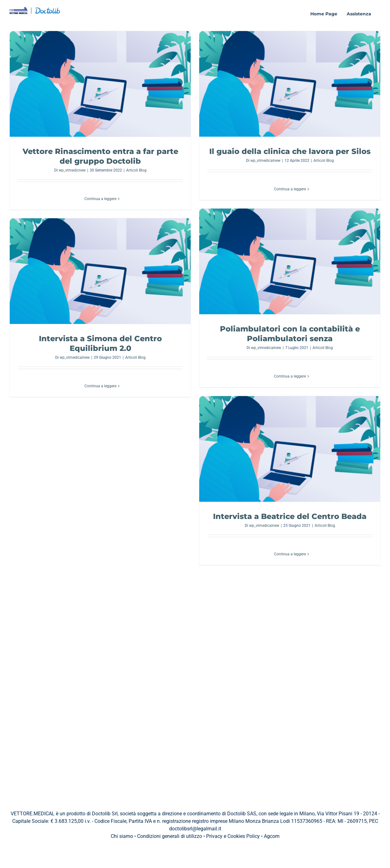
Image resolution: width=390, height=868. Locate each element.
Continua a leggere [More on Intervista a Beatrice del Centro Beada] (290, 554)
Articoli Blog (136, 170)
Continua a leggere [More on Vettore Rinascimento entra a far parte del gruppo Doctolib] (100, 199)
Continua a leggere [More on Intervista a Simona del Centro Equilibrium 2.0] (100, 386)
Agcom (272, 836)
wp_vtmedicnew (72, 170)
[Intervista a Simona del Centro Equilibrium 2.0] (100, 271)
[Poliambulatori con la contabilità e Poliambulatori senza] (290, 261)
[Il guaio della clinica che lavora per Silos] (290, 84)
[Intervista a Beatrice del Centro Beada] (290, 449)
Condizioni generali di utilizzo (170, 836)
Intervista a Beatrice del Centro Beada (290, 516)
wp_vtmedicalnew (265, 161)
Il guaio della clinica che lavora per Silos (290, 151)
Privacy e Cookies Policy (233, 836)
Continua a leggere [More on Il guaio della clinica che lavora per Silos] (290, 189)
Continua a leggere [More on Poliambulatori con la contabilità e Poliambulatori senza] (290, 376)
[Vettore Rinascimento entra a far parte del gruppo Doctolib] (100, 84)
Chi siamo (122, 836)
